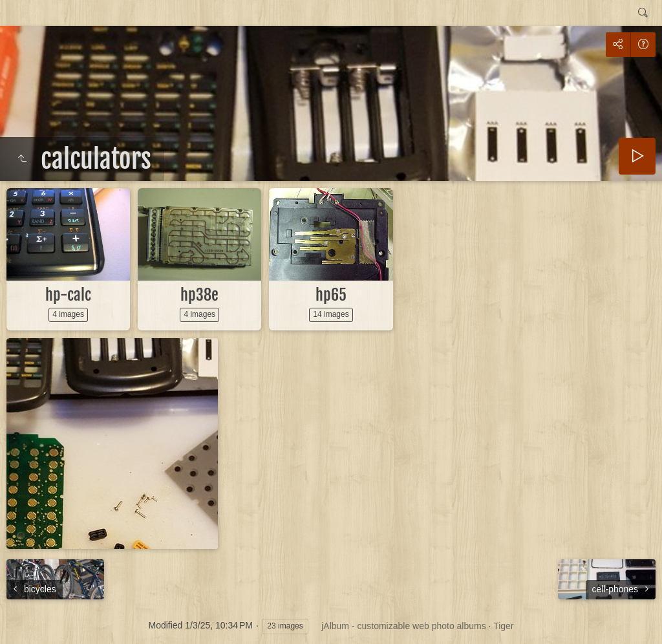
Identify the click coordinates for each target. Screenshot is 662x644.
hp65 (331, 295)
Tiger (503, 626)
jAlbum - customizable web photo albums (403, 626)
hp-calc (68, 295)
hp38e (199, 295)
